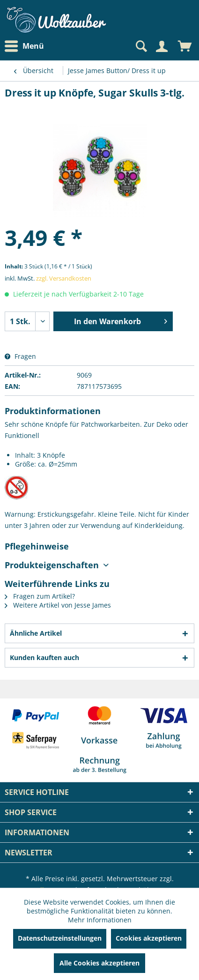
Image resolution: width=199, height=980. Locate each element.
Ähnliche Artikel (36, 633)
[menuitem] (27, 46)
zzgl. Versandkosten (64, 278)
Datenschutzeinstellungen (60, 938)
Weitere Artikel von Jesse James (58, 605)
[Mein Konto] (162, 46)
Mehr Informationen (100, 920)
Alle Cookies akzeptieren (99, 963)
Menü (24, 46)
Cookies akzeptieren (149, 938)
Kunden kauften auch (44, 657)
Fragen (20, 356)
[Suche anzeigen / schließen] (140, 46)
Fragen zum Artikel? (40, 596)
